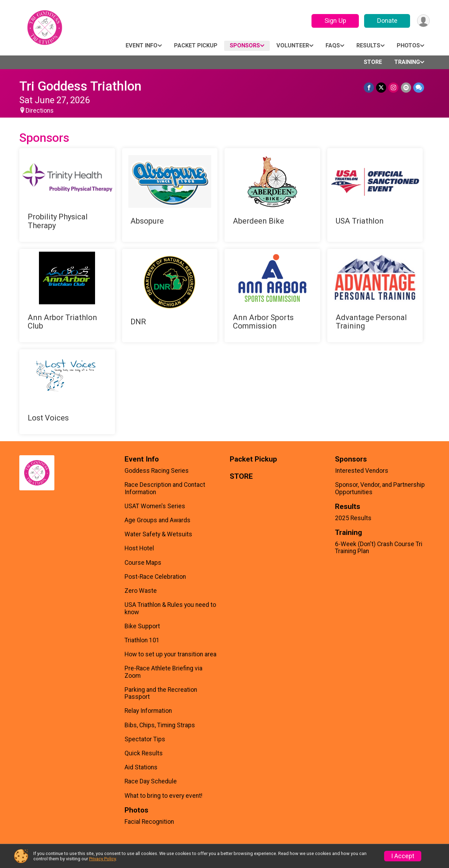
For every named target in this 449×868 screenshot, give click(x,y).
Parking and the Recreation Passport (161, 693)
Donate (387, 21)
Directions (40, 111)
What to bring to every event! (163, 796)
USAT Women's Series (155, 506)
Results (368, 45)
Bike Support (142, 626)
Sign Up (335, 21)
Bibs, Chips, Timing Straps (160, 725)
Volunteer (293, 45)
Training (407, 62)
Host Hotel (139, 548)
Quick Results (144, 753)
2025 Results (353, 518)
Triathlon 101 (142, 640)
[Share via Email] (406, 88)
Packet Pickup (196, 45)
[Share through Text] (419, 88)
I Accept (403, 856)
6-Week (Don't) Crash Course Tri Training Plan (379, 548)
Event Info (142, 45)
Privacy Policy (102, 859)
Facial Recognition (149, 822)
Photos (408, 45)
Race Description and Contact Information (165, 488)
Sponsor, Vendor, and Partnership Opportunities (380, 488)
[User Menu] (423, 21)
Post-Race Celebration (155, 577)
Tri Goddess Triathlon (80, 86)
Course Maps (143, 563)
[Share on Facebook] (369, 88)
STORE (373, 62)
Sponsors (245, 45)
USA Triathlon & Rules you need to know (170, 608)
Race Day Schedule (151, 781)
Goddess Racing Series (157, 471)
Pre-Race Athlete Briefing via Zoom (163, 672)
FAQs (333, 45)
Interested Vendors (362, 471)
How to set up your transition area (170, 654)
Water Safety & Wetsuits (158, 534)
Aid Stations (141, 767)
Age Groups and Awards (158, 520)
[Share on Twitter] (381, 88)
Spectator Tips (145, 739)
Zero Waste (141, 591)
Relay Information (148, 711)
